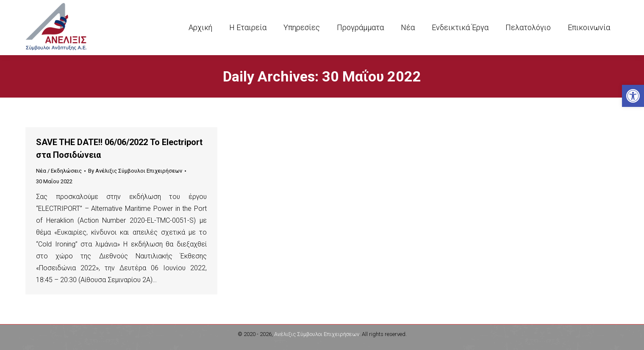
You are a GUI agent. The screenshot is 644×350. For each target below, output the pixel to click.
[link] (633, 96)
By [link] (135, 171)
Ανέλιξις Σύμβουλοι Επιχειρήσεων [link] (317, 334)
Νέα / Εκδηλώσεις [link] (59, 171)
